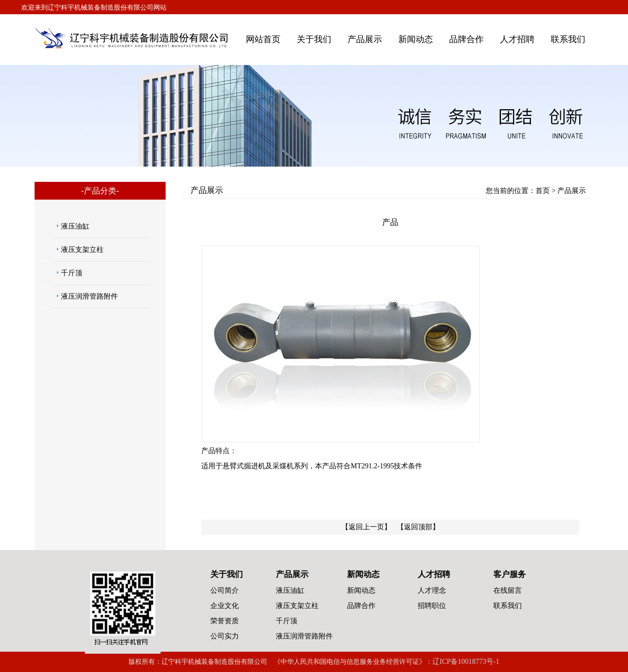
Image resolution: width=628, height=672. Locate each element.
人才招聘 (517, 39)
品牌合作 (466, 39)
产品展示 (365, 39)
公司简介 (225, 590)
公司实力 (225, 636)
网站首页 (263, 39)
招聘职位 (432, 606)
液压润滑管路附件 (89, 296)
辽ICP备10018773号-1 (466, 662)
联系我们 (568, 39)
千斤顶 (72, 273)
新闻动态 (416, 39)
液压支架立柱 (82, 250)
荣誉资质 (225, 621)
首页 (543, 191)
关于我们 (314, 39)
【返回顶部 (415, 527)
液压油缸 (75, 226)
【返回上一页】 (366, 527)
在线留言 (508, 590)
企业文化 (225, 606)
